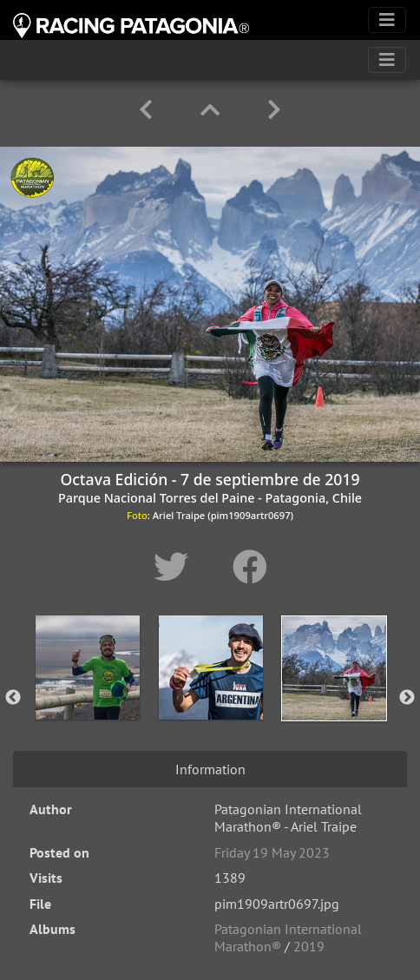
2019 (309, 946)
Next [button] (407, 698)
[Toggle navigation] (387, 20)
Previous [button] (13, 698)
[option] (88, 694)
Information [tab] (210, 769)
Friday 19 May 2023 (272, 852)
